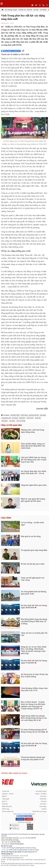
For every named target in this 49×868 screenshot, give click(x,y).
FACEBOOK (20, 819)
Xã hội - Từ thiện (40, 10)
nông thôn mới (6, 418)
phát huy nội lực (34, 415)
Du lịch (44, 809)
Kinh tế (4, 796)
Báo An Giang (21, 421)
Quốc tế (4, 801)
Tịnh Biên (22, 418)
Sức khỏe (43, 804)
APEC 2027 (30, 418)
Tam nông (43, 806)
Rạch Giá (38, 418)
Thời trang (6, 809)
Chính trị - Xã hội (25, 10)
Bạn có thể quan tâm (12, 425)
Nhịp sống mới (7, 806)
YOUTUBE (29, 819)
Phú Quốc (5, 421)
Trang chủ (6, 791)
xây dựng (43, 415)
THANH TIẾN (15, 415)
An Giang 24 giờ (11, 10)
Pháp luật (43, 799)
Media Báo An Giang (39, 811)
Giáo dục (43, 796)
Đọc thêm (7, 518)
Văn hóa (44, 801)
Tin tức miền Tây (8, 811)
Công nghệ (6, 799)
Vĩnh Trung (24, 415)
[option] (24, 782)
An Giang (15, 418)
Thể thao (5, 804)
